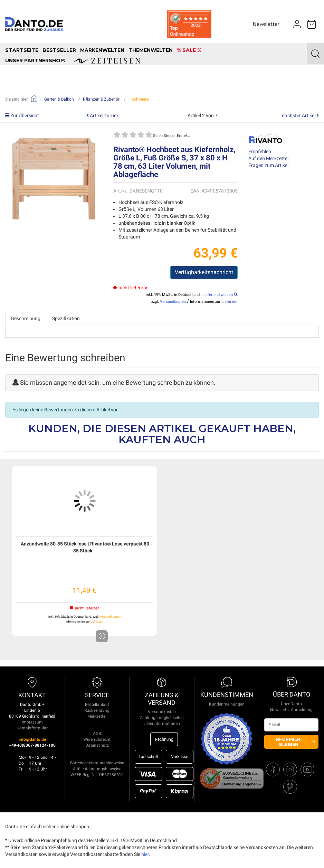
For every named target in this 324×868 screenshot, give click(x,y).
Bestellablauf (97, 704)
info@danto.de (32, 739)
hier (145, 854)
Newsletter (266, 24)
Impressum (32, 722)
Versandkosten (173, 302)
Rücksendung (97, 710)
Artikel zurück (103, 115)
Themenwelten (151, 50)
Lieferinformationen (162, 724)
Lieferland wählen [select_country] (220, 295)
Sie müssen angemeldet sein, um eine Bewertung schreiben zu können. (118, 382)
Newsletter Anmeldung (291, 710)
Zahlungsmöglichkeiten (162, 718)
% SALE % (189, 50)
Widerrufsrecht (97, 739)
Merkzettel (97, 716)
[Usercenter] (297, 24)
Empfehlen (260, 151)
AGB (97, 734)
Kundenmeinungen (227, 704)
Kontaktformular (32, 728)
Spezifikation (66, 318)
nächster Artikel (300, 115)
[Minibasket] (312, 24)
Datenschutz (97, 745)
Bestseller (59, 50)
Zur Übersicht (22, 115)
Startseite (22, 50)
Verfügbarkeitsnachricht (204, 272)
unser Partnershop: (73, 60)
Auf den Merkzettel (268, 158)
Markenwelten (102, 50)
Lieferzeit (230, 302)
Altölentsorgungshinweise (97, 769)
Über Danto (291, 704)
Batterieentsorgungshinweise (97, 763)
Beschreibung (26, 318)
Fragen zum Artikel (268, 165)
